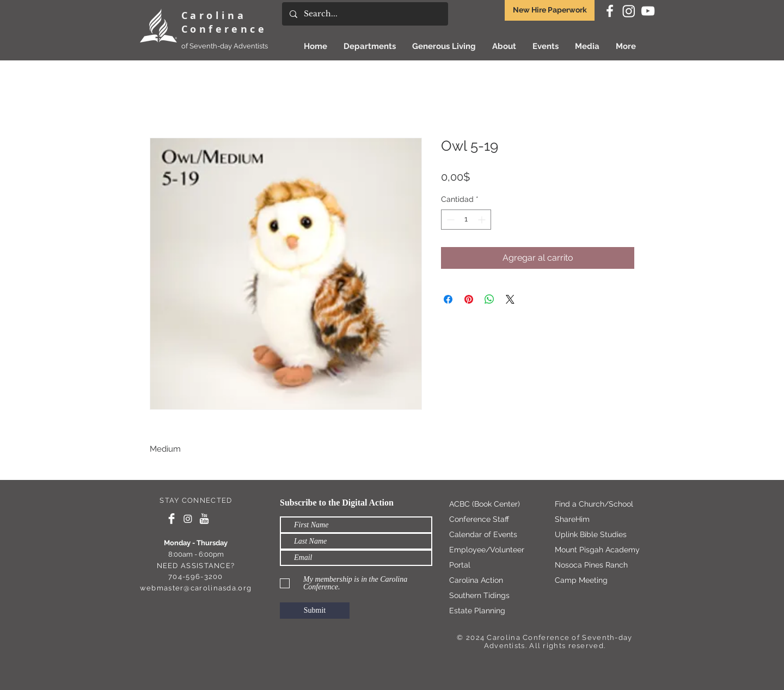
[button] (444, 46)
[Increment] (483, 220)
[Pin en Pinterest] (469, 299)
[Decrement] (449, 220)
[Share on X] (510, 299)
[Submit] (315, 611)
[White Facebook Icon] (610, 11)
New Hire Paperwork (550, 10)
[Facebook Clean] (171, 519)
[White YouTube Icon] (648, 11)
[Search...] (365, 14)
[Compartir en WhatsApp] (489, 299)
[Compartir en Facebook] (448, 299)
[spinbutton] (466, 220)
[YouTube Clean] (204, 519)
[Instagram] (629, 11)
